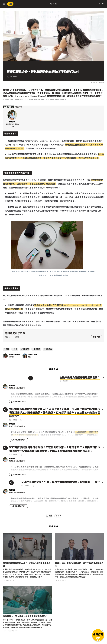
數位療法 (49, 349)
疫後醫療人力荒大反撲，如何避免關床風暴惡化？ (25, 616)
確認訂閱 (96, 337)
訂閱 (10, 4)
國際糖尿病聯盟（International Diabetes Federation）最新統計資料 (42, 141)
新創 (7, 349)
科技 (16, 349)
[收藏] (49, 516)
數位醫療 (37, 349)
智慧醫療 (26, 349)
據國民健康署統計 (77, 145)
